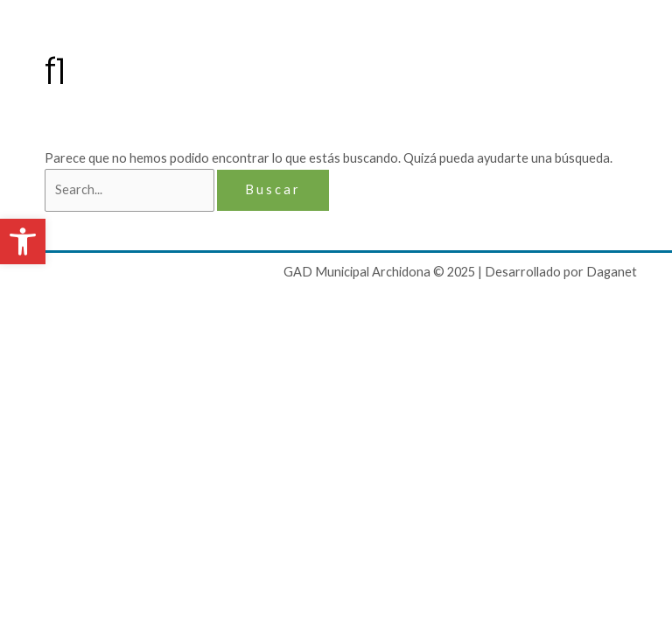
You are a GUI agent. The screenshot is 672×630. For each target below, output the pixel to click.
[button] (23, 241)
